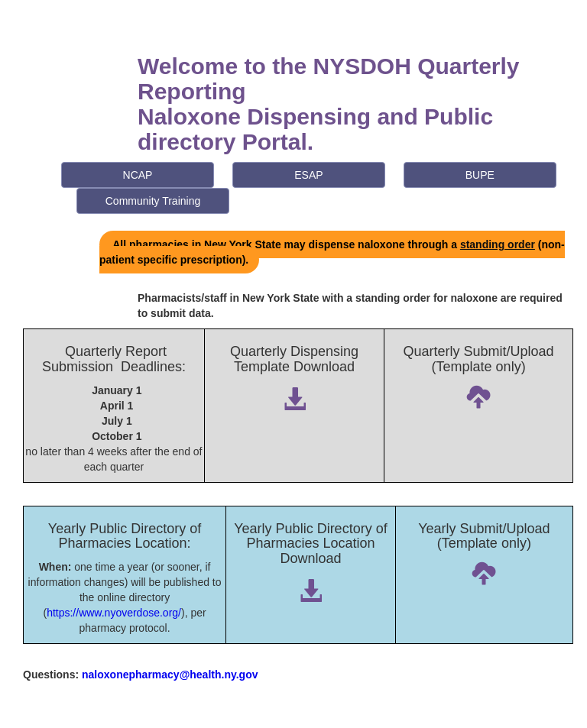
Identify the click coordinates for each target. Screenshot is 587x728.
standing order (498, 244)
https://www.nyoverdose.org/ (114, 613)
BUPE (480, 175)
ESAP (308, 175)
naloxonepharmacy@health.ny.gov (170, 675)
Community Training (153, 201)
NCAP (138, 175)
